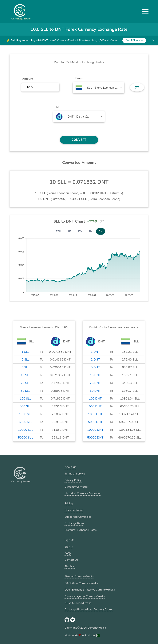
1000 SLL (26, 414)
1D (69, 231)
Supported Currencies (78, 517)
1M (91, 231)
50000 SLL (25, 438)
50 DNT (95, 391)
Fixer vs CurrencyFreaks (79, 576)
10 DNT (95, 375)
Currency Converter (76, 487)
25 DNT (95, 383)
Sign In (69, 547)
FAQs (68, 553)
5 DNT (95, 367)
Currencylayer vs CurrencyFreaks (85, 596)
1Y (101, 231)
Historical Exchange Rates (81, 530)
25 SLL (26, 383)
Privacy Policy (73, 480)
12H (58, 231)
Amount (28, 79)
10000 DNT (95, 430)
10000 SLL (25, 430)
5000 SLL (26, 422)
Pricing (69, 503)
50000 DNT (95, 438)
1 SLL (25, 352)
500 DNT (95, 406)
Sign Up (69, 540)
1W (80, 231)
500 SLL (26, 406)
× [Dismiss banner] (153, 40)
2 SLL (25, 360)
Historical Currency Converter (83, 493)
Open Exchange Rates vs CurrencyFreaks (90, 590)
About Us (70, 467)
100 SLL (26, 399)
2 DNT (95, 360)
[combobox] (99, 88)
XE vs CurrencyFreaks (78, 603)
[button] (145, 11)
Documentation (74, 510)
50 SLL (26, 391)
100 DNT (95, 399)
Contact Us (71, 560)
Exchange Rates (74, 523)
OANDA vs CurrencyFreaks (81, 583)
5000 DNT (95, 422)
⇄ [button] (137, 87)
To (57, 107)
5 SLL (25, 367)
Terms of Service (75, 474)
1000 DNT (95, 414)
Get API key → (134, 40)
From (79, 78)
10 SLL (26, 375)
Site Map (70, 566)
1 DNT (95, 352)
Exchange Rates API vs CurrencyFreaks (88, 609)
